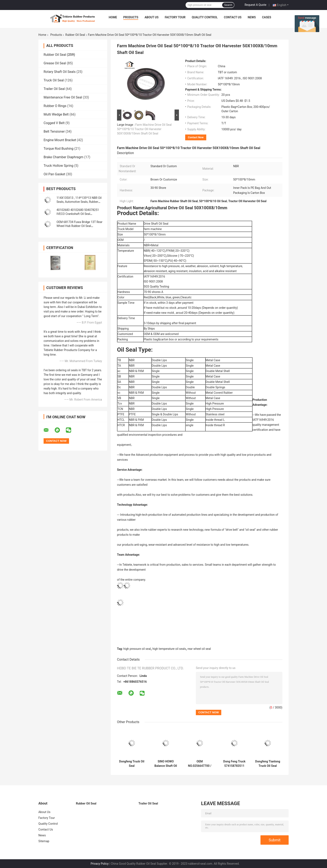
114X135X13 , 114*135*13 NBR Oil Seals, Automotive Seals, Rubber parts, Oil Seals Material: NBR (79, 202)
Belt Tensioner (54, 131)
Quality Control (205, 17)
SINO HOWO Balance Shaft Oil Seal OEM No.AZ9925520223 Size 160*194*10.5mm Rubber (166, 764)
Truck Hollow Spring (58, 166)
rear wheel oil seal (199, 649)
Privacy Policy (99, 864)
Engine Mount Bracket (60, 140)
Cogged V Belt (54, 123)
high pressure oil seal (137, 649)
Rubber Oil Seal (75, 35)
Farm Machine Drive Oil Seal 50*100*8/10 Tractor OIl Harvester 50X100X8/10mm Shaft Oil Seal (144, 129)
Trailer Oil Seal (54, 89)
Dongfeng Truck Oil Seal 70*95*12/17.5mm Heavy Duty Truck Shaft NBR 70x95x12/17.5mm (132, 764)
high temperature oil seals (169, 649)
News (252, 17)
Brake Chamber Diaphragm (64, 157)
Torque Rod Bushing (58, 149)
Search (228, 5)
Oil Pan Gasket (54, 174)
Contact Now (196, 137)
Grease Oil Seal (55, 63)
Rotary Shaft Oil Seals (60, 72)
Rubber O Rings (55, 106)
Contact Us (233, 17)
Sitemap (44, 841)
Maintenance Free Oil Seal (63, 97)
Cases (267, 17)
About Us (152, 17)
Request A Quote (255, 5)
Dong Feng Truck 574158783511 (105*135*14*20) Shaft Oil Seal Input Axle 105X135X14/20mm (234, 764)
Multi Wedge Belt (56, 114)
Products (131, 17)
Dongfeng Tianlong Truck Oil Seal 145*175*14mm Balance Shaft (268, 764)
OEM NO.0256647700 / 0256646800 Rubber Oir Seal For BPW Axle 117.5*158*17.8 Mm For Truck (200, 764)
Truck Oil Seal (54, 80)
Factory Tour (175, 17)
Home (113, 17)
